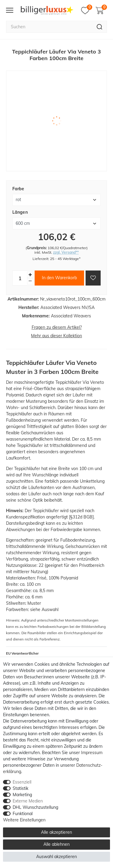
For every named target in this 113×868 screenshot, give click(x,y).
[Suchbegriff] (49, 27)
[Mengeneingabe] (20, 278)
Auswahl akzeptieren (56, 857)
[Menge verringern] (30, 281)
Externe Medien (28, 801)
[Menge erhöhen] (30, 275)
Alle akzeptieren (56, 832)
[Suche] (100, 27)
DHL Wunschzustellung (35, 807)
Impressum (92, 753)
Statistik (20, 788)
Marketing (22, 795)
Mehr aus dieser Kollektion (56, 336)
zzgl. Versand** (66, 252)
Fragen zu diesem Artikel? (57, 327)
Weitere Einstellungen (24, 820)
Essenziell (22, 782)
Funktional (23, 814)
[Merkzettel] (87, 11)
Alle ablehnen (56, 844)
